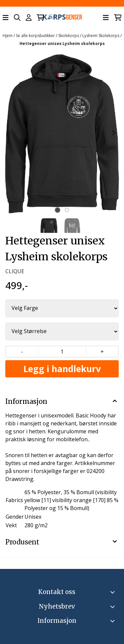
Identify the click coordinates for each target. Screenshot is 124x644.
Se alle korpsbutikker (36, 36)
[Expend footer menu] (113, 621)
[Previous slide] (11, 133)
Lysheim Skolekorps (101, 36)
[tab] (57, 210)
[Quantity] (62, 352)
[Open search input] (17, 18)
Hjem (8, 36)
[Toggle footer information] (113, 592)
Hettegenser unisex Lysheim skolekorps (62, 43)
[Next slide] (113, 133)
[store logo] (62, 18)
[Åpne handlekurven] (41, 18)
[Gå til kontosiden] (29, 18)
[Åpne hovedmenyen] (6, 18)
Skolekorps (69, 36)
